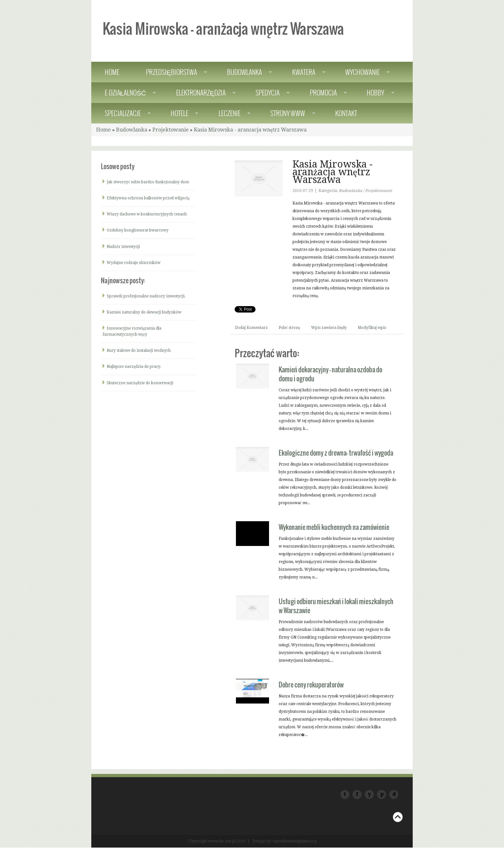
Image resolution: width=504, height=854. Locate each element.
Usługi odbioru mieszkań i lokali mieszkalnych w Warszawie (336, 606)
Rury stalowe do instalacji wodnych (139, 350)
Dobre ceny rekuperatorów (311, 685)
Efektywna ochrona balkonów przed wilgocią (148, 198)
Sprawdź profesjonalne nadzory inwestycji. (146, 296)
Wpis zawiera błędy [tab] (329, 328)
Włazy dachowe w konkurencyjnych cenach (147, 214)
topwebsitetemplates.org (295, 841)
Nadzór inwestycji (123, 247)
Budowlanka (132, 130)
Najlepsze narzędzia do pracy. (134, 367)
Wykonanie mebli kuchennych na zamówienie (334, 527)
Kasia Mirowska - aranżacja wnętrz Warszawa (250, 130)
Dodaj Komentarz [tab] (251, 328)
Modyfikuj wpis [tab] (372, 328)
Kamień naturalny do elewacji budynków (144, 312)
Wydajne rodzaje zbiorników (134, 263)
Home (104, 130)
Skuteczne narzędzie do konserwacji (140, 383)
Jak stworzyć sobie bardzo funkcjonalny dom (148, 182)
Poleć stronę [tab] (289, 328)
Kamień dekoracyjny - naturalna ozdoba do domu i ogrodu (330, 374)
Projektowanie (171, 130)
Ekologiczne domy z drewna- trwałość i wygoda (336, 453)
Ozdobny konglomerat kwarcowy (138, 230)
